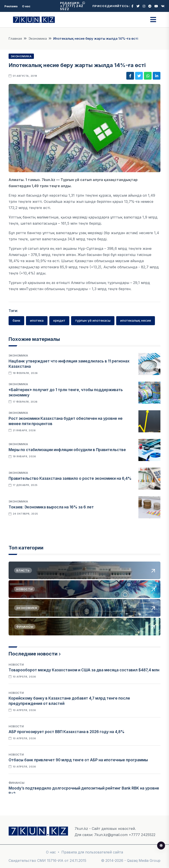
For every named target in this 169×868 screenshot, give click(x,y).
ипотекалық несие (136, 320)
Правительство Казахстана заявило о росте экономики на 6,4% (70, 478)
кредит (59, 320)
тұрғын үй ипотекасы (93, 320)
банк (16, 320)
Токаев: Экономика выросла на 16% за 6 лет (51, 507)
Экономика (38, 38)
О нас (26, 6)
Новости (16, 665)
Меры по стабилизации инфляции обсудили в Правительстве (67, 450)
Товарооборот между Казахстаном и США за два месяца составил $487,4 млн (84, 670)
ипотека (37, 320)
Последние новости (33, 654)
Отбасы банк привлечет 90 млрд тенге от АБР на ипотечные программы (78, 760)
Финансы (17, 783)
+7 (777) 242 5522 (73, 6)
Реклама (11, 6)
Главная (15, 38)
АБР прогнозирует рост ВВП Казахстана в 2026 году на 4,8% (67, 732)
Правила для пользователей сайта (92, 852)
